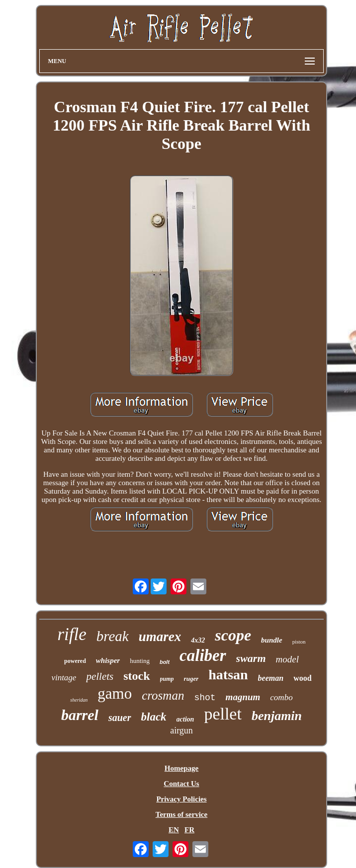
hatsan (228, 675)
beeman (271, 678)
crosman (163, 695)
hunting (140, 661)
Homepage (181, 768)
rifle (72, 634)
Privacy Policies (181, 799)
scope (233, 635)
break (113, 636)
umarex (160, 637)
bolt (165, 662)
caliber (203, 655)
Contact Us (181, 784)
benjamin (277, 716)
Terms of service (181, 814)
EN (174, 830)
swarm (251, 658)
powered (75, 661)
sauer (120, 718)
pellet (223, 714)
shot (205, 698)
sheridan (79, 700)
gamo (115, 693)
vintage (64, 678)
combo (281, 697)
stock (136, 676)
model (287, 659)
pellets (100, 676)
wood (302, 678)
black (154, 717)
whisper (108, 660)
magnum (243, 697)
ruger (191, 679)
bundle (272, 640)
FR (189, 830)
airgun (181, 730)
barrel (80, 715)
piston (299, 642)
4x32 (198, 640)
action (185, 719)
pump (167, 679)
